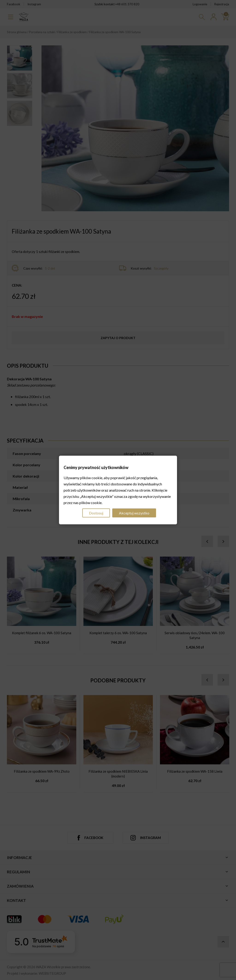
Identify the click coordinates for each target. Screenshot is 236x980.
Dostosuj (96, 513)
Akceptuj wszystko (134, 513)
